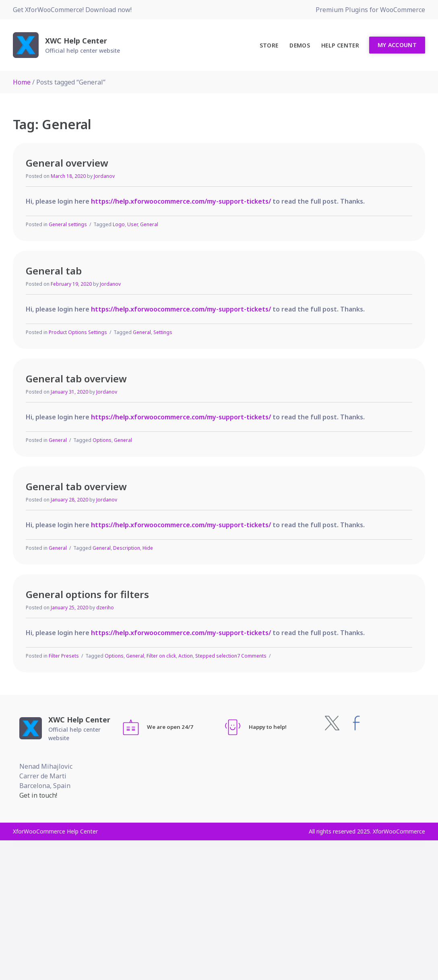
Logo (119, 224)
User (132, 224)
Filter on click (161, 656)
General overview (67, 163)
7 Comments (252, 656)
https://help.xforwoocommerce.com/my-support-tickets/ (181, 201)
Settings (163, 332)
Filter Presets (64, 656)
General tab (54, 271)
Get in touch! (38, 795)
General (149, 224)
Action (186, 656)
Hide (148, 548)
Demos (300, 45)
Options (102, 440)
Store (269, 45)
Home (22, 82)
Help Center (340, 45)
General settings (68, 224)
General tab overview (76, 379)
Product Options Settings (78, 332)
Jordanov (104, 176)
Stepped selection (216, 656)
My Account (397, 45)
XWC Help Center (76, 41)
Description (127, 548)
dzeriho (105, 608)
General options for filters (87, 594)
